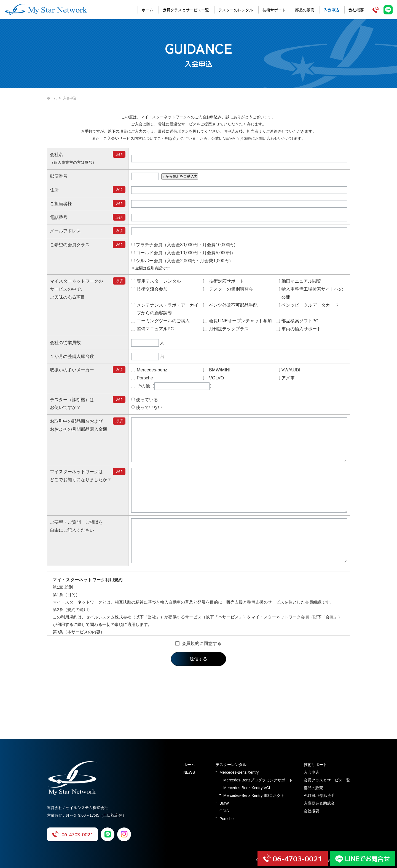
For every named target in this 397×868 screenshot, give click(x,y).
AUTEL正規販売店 (320, 795)
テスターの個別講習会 (228, 289)
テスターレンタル (231, 765)
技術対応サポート (224, 281)
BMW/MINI (217, 370)
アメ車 (285, 378)
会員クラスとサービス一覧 (186, 10)
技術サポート (274, 10)
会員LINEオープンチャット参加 (238, 321)
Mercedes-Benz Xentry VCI (247, 788)
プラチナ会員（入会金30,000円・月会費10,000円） (185, 245)
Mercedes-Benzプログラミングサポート (258, 780)
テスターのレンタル (236, 10)
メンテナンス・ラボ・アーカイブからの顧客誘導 (165, 309)
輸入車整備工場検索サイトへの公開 (310, 293)
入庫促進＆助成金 (319, 803)
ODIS (224, 811)
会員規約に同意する (198, 668)
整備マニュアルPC (152, 329)
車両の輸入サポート (299, 329)
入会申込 (331, 10)
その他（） (173, 386)
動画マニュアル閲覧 (299, 281)
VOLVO (214, 378)
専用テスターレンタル (156, 281)
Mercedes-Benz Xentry (239, 772)
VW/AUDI (288, 370)
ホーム (147, 10)
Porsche (142, 378)
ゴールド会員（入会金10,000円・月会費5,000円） (183, 253)
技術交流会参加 (149, 289)
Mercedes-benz (149, 370)
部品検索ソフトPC (297, 321)
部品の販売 (305, 10)
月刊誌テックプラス (226, 329)
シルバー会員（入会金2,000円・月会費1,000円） (182, 261)
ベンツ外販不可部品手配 (230, 305)
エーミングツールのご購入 (160, 321)
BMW (224, 803)
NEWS (189, 772)
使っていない (147, 407)
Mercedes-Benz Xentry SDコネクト (254, 795)
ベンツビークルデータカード (307, 305)
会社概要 (356, 10)
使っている (145, 400)
